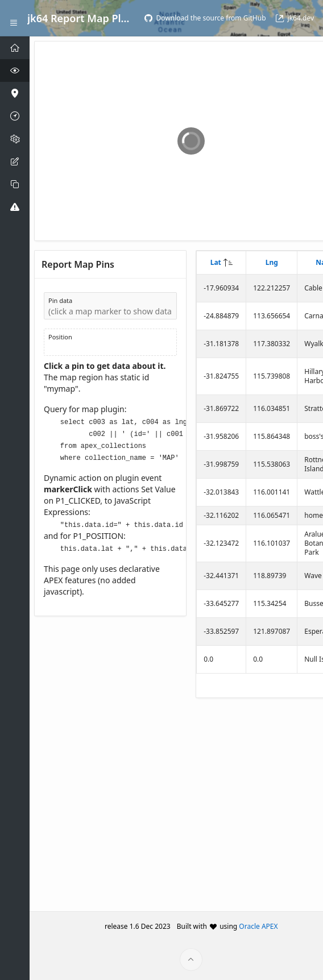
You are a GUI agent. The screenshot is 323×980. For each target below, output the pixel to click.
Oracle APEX (258, 926)
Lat (216, 262)
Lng (272, 262)
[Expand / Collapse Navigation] (14, 18)
